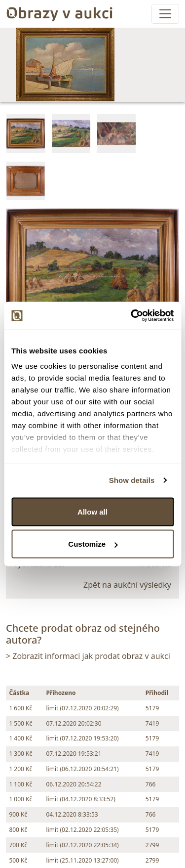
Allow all (92, 511)
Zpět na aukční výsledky (127, 585)
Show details (132, 480)
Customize (93, 544)
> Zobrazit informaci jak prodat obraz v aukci (88, 656)
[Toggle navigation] (165, 14)
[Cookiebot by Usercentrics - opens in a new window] (132, 316)
